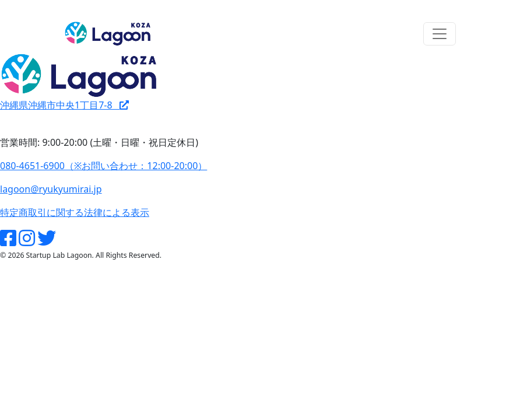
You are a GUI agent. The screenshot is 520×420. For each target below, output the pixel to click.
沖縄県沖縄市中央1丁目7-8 (64, 105)
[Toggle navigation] (440, 34)
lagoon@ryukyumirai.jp (51, 189)
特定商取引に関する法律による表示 (75, 212)
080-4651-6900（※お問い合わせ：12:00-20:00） (103, 166)
